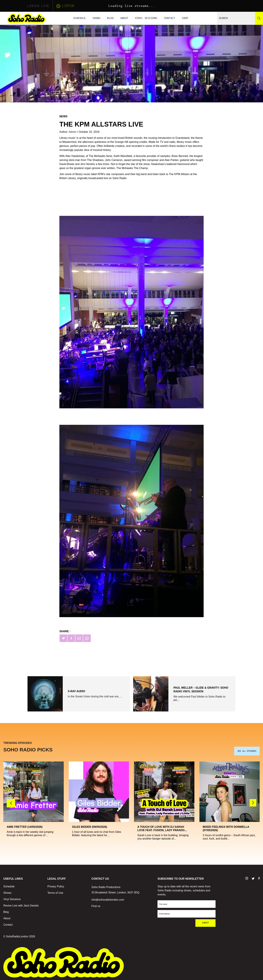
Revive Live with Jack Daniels (21, 905)
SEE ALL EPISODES (247, 750)
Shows (97, 18)
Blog (110, 18)
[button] (253, 802)
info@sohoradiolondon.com (108, 899)
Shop (185, 18)
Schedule (80, 18)
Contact (170, 18)
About (124, 18)
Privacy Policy (56, 886)
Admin (73, 132)
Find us (96, 905)
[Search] (259, 18)
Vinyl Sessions (146, 18)
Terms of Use (55, 892)
